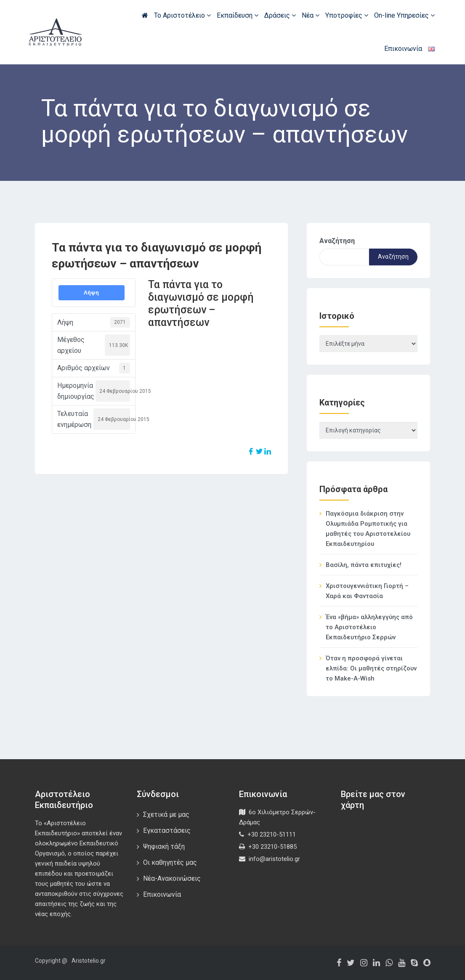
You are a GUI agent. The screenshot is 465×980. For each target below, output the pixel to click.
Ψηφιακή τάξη (164, 846)
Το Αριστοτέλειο (182, 15)
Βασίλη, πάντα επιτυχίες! (364, 565)
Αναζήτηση (337, 241)
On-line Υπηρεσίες (404, 15)
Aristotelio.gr (89, 961)
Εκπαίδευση (238, 15)
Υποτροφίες (347, 15)
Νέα (311, 15)
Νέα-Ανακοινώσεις (172, 878)
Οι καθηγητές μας (170, 862)
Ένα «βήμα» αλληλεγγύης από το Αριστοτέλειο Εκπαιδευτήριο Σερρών (369, 627)
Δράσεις (280, 15)
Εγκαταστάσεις (167, 830)
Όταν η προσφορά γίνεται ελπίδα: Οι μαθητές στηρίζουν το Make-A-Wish (371, 668)
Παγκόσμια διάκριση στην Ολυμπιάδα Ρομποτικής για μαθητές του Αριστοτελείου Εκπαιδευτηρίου (368, 529)
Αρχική (145, 15)
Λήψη (91, 293)
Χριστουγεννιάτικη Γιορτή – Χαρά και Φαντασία (367, 591)
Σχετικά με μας (166, 814)
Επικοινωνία (403, 49)
